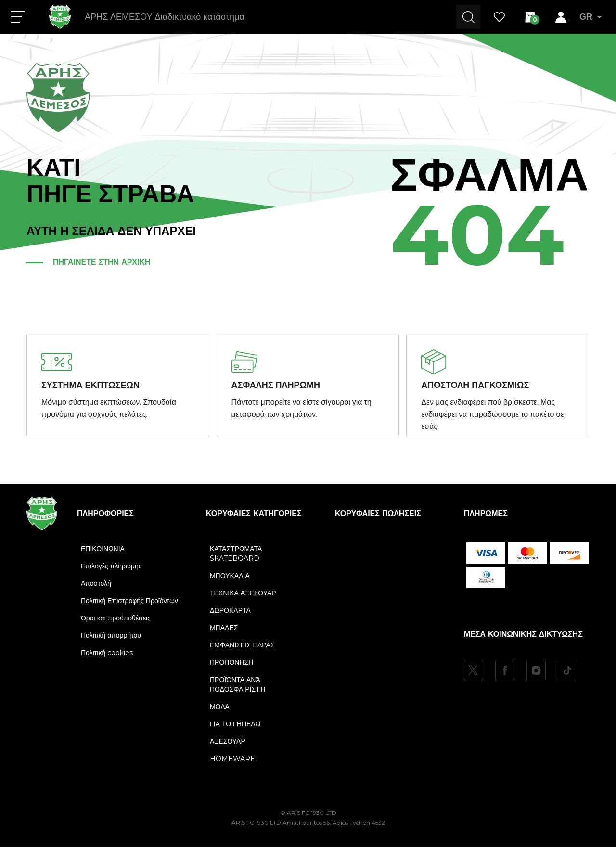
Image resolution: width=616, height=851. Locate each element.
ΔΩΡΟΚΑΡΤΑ (230, 615)
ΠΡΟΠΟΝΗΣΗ (231, 667)
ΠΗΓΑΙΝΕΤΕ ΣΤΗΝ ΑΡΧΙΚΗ (102, 262)
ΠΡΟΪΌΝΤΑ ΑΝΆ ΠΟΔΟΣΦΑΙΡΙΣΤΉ (237, 689)
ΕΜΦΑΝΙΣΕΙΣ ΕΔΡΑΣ (242, 649)
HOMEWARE (232, 763)
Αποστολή (96, 588)
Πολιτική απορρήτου (111, 640)
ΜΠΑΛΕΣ (224, 632)
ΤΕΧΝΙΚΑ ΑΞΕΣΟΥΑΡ (243, 597)
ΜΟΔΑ (220, 711)
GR (590, 17)
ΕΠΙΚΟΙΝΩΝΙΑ (103, 553)
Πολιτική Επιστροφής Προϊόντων (129, 605)
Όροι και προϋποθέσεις (116, 622)
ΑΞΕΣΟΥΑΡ (228, 746)
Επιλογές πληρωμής (111, 570)
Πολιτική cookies (107, 657)
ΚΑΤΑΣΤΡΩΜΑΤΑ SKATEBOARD (236, 558)
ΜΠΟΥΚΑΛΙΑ (230, 580)
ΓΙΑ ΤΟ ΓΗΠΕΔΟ (235, 728)
